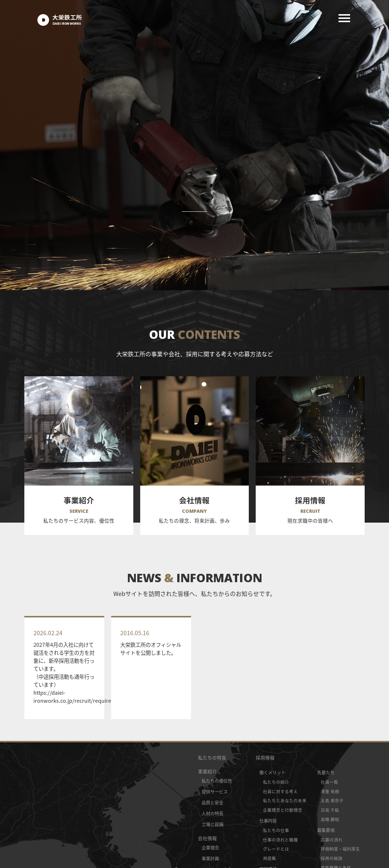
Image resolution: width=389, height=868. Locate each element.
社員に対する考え (280, 792)
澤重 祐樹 (330, 792)
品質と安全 (212, 803)
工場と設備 (212, 824)
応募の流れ (332, 840)
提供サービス (215, 792)
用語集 (270, 858)
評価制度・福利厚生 (340, 849)
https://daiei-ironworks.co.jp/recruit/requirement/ (80, 697)
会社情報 (207, 838)
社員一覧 (329, 782)
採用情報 (265, 757)
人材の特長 (212, 814)
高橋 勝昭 (330, 820)
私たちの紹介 (276, 782)
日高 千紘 (330, 810)
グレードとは (276, 849)
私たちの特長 (212, 757)
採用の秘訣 (332, 858)
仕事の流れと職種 (280, 840)
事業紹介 (207, 771)
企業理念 (210, 848)
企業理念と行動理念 (283, 810)
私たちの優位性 (217, 781)
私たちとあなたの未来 (285, 801)
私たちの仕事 (276, 830)
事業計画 (210, 859)
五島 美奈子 (332, 801)
